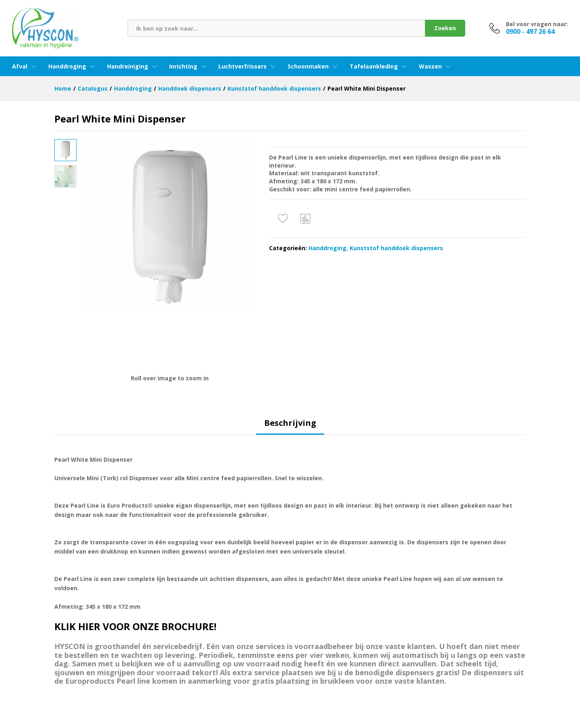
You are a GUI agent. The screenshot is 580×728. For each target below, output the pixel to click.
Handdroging (327, 248)
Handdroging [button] (67, 66)
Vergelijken (306, 218)
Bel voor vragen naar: (537, 24)
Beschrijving (290, 423)
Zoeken (445, 28)
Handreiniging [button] (128, 66)
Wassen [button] (430, 66)
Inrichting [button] (183, 66)
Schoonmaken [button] (308, 66)
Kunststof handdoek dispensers (396, 248)
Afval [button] (20, 66)
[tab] (290, 427)
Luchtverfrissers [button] (242, 66)
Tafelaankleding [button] (374, 66)
